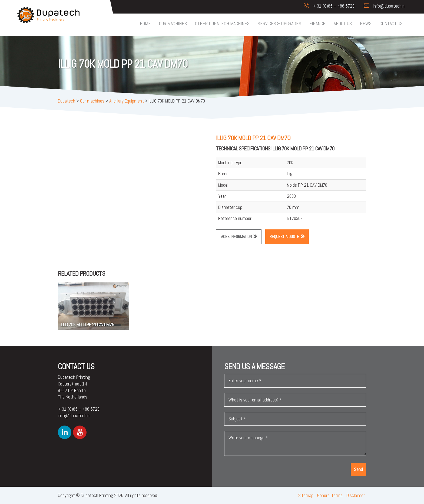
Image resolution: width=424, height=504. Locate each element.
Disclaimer (356, 495)
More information (236, 237)
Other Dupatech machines (222, 23)
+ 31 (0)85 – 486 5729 (326, 6)
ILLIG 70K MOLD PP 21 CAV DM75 (87, 325)
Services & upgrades (279, 23)
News (366, 23)
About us (343, 23)
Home (145, 23)
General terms (330, 495)
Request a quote (284, 237)
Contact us (391, 23)
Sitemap (306, 495)
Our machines (173, 23)
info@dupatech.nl (382, 6)
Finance (317, 23)
